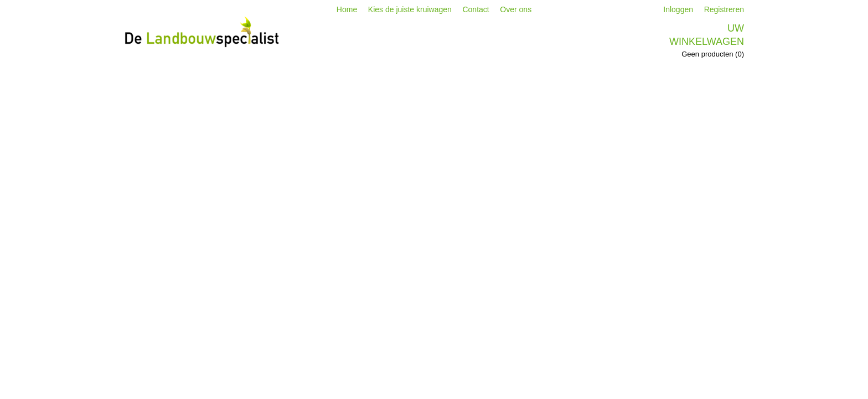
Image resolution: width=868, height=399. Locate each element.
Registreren (724, 9)
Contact (476, 9)
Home (347, 9)
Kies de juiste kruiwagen (410, 9)
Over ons (516, 9)
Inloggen (678, 9)
